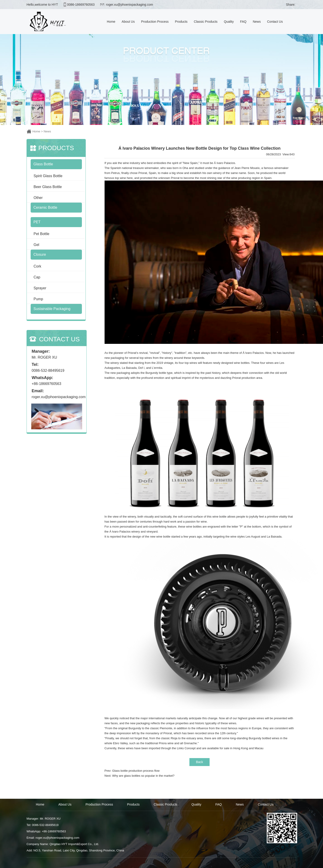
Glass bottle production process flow (136, 771)
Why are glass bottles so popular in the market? (143, 776)
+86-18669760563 (46, 384)
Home (36, 131)
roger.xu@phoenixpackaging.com (130, 5)
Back (199, 762)
